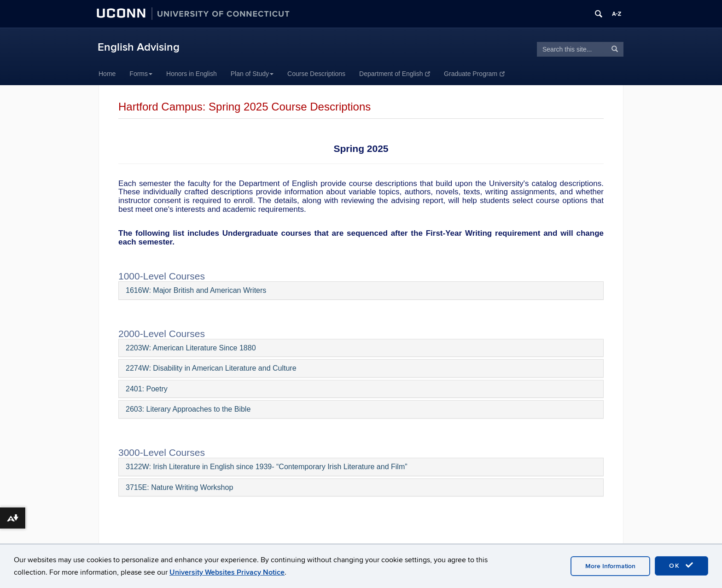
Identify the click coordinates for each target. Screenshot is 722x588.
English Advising (139, 47)
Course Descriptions (316, 74)
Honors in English (192, 74)
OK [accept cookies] (681, 565)
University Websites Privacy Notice (227, 572)
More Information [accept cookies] (610, 566)
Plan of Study (252, 74)
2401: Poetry (147, 389)
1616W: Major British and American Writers (196, 290)
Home (107, 74)
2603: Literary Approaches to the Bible (188, 409)
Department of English (395, 74)
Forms (141, 74)
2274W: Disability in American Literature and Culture (211, 368)
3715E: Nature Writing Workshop (179, 487)
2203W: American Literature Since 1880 (191, 348)
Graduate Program (474, 74)
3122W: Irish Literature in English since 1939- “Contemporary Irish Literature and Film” (267, 467)
